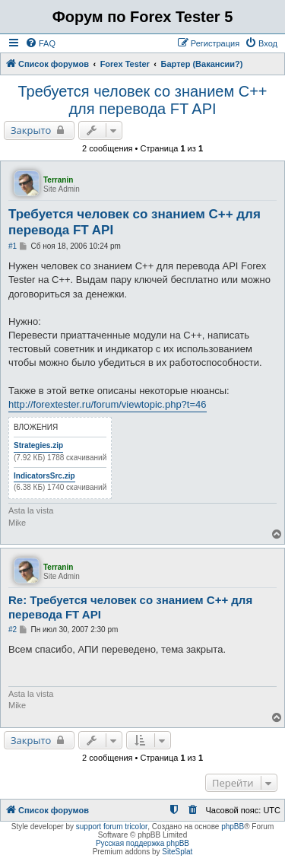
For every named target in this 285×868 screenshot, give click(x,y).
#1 (13, 246)
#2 (13, 630)
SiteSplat (177, 852)
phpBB (233, 827)
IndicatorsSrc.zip (44, 476)
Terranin (58, 180)
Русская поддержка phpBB (142, 843)
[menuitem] (40, 43)
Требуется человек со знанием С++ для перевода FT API (142, 100)
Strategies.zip (38, 445)
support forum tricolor (112, 827)
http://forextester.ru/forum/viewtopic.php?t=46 (108, 404)
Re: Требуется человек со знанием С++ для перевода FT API (130, 607)
